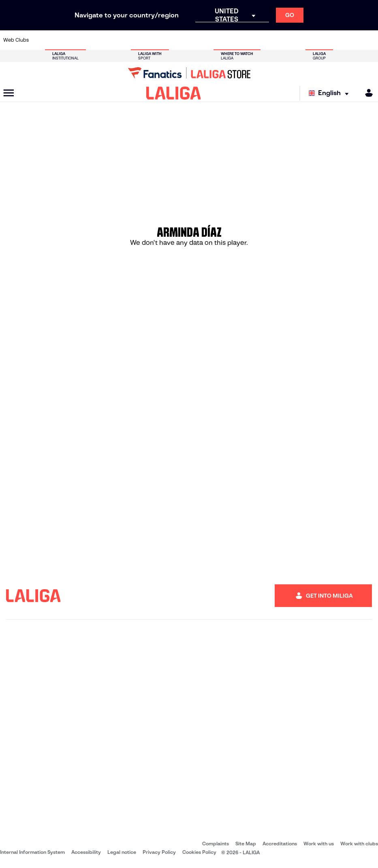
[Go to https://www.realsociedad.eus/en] (317, 40)
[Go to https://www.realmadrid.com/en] (282, 40)
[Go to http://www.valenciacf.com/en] (351, 40)
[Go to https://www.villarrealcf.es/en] (369, 40)
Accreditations (280, 844)
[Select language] (331, 93)
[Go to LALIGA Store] (189, 73)
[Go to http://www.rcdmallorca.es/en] (248, 40)
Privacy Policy (159, 852)
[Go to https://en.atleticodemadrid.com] (57, 40)
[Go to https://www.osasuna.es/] (75, 40)
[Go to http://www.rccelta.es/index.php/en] (213, 40)
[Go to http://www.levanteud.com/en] (178, 40)
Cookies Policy (199, 852)
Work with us (319, 844)
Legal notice (122, 852)
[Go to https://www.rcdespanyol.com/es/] (230, 40)
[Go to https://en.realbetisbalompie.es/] (265, 40)
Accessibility (86, 852)
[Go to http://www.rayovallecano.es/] (196, 40)
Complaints (216, 844)
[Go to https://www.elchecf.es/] (109, 40)
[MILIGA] (366, 93)
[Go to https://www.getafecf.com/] (144, 40)
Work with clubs (359, 844)
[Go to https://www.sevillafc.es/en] (334, 40)
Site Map (246, 844)
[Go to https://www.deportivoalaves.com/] (92, 40)
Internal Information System (32, 852)
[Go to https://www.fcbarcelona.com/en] (126, 40)
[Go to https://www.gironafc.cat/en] (161, 40)
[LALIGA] (174, 93)
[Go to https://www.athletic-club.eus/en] (40, 40)
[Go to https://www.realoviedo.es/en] (299, 40)
